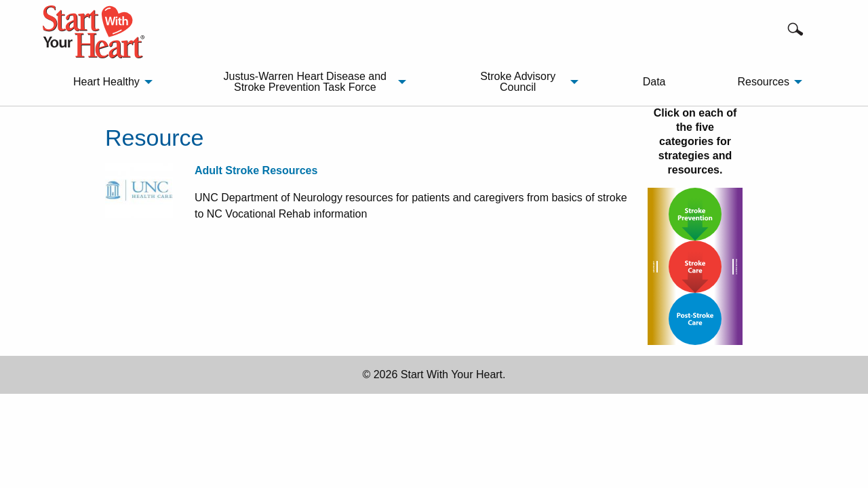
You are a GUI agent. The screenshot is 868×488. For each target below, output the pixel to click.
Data (654, 82)
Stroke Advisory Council (518, 82)
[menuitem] (109, 82)
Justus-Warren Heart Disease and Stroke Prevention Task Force (305, 82)
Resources (763, 82)
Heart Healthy (106, 82)
